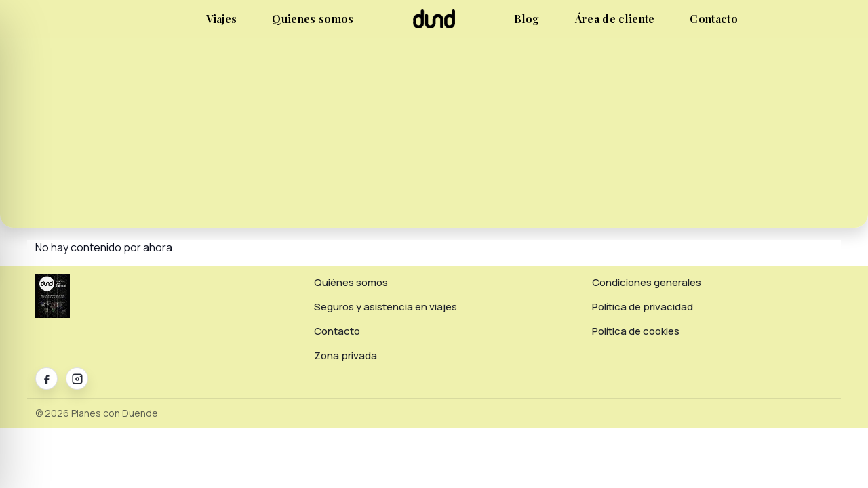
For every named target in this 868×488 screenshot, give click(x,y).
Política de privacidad (643, 307)
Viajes (222, 19)
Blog (527, 19)
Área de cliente (615, 19)
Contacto (714, 19)
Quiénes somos (351, 282)
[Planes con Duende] (434, 24)
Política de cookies (636, 331)
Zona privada (346, 355)
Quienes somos (313, 19)
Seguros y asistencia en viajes (386, 307)
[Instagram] (77, 379)
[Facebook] (46, 379)
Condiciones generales (647, 282)
